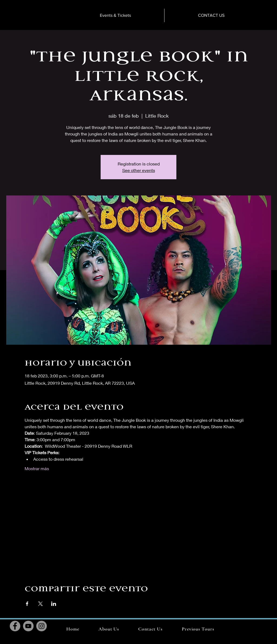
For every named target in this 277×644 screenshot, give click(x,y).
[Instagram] (42, 626)
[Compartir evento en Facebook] (27, 604)
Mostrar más (37, 468)
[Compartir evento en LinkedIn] (54, 604)
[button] (198, 629)
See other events (139, 170)
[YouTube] (28, 626)
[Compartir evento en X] (40, 604)
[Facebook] (15, 626)
